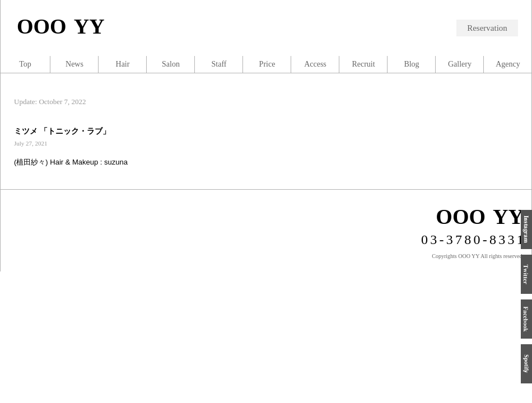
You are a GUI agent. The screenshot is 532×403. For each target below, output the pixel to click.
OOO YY (61, 26)
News (74, 64)
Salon (171, 64)
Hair (123, 64)
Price (267, 64)
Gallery (460, 64)
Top (25, 64)
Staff (219, 64)
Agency (508, 64)
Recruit (363, 64)
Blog (411, 64)
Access (315, 64)
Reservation (487, 28)
